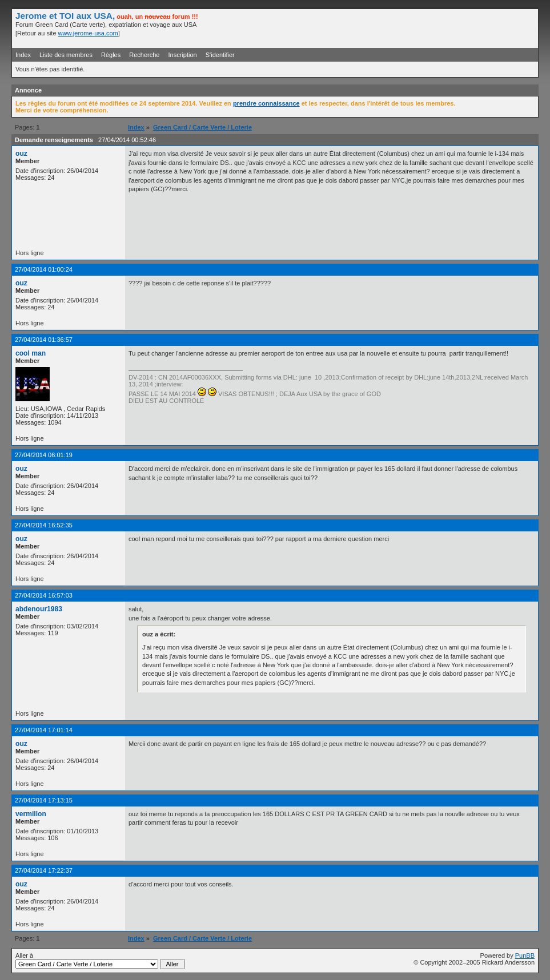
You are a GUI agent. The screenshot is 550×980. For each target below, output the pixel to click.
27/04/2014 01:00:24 (44, 269)
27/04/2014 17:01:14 (44, 730)
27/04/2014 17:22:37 (44, 870)
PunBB (525, 955)
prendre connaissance (266, 103)
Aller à (100, 961)
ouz (21, 154)
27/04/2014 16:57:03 (44, 595)
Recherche (144, 55)
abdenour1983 (39, 609)
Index (23, 55)
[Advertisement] (401, 28)
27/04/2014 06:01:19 (44, 455)
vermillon (31, 814)
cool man (31, 353)
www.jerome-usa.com (88, 33)
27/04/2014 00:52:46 (127, 140)
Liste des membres (66, 55)
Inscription (183, 55)
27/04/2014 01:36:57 (44, 340)
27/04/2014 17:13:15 (44, 800)
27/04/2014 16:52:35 (44, 525)
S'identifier (220, 55)
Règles (111, 55)
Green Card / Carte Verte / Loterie (202, 127)
